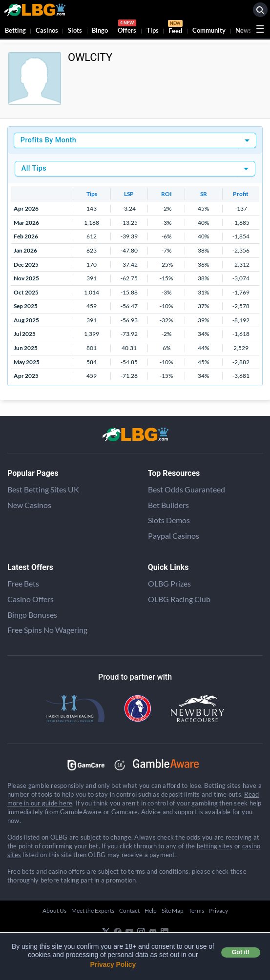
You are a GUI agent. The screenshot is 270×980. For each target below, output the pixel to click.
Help (151, 911)
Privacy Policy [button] (113, 964)
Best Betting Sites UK (43, 489)
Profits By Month (48, 140)
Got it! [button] (241, 952)
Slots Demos (169, 520)
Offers (127, 28)
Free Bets (23, 583)
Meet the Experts (93, 911)
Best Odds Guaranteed (187, 489)
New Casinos (29, 505)
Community (209, 30)
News (243, 30)
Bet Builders (168, 505)
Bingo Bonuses (32, 615)
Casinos (47, 30)
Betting (15, 30)
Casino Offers (31, 599)
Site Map (173, 911)
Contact (129, 911)
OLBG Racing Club (179, 599)
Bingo (100, 30)
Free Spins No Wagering (47, 630)
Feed (175, 28)
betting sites (215, 846)
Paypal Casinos (174, 536)
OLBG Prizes (169, 583)
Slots (75, 30)
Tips (153, 30)
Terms (196, 911)
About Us (54, 911)
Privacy (218, 911)
